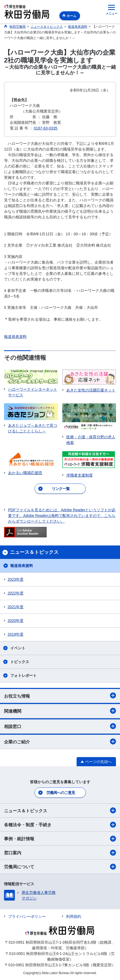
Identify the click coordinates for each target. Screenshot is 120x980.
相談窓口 (60, 726)
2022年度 (16, 593)
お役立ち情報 (60, 695)
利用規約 (74, 916)
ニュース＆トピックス (60, 810)
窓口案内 (60, 853)
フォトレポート (23, 675)
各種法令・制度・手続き (60, 825)
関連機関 (60, 711)
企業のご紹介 (60, 741)
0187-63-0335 (45, 128)
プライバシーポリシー (27, 916)
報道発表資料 (15, 337)
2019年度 (16, 634)
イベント (18, 648)
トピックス (20, 662)
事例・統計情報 (60, 839)
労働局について (60, 867)
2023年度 (16, 579)
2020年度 (16, 621)
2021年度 (16, 607)
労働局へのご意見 (61, 793)
